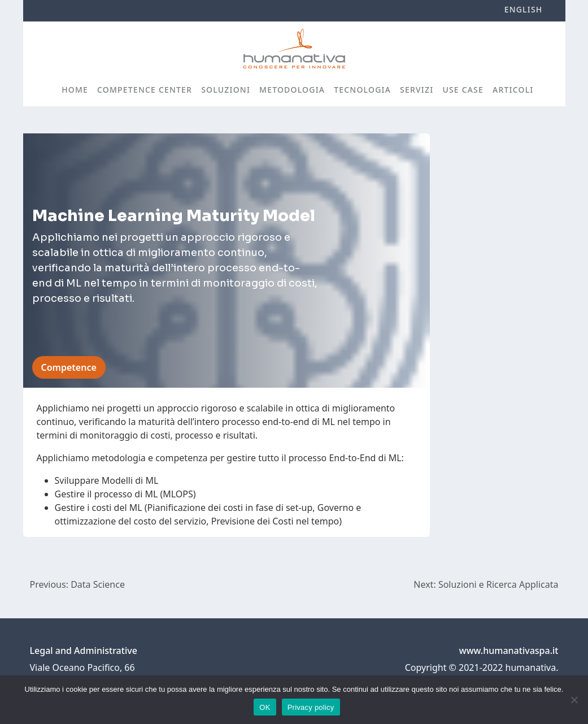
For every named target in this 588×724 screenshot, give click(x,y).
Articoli (513, 90)
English (524, 9)
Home (75, 90)
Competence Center (145, 90)
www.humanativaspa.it (509, 651)
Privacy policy (311, 707)
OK (265, 707)
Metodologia (292, 90)
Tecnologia (362, 90)
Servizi (417, 90)
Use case (463, 90)
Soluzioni (226, 90)
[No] (574, 700)
